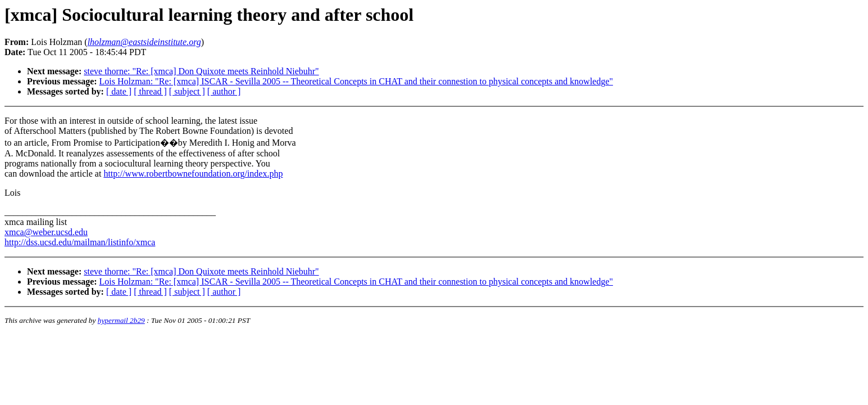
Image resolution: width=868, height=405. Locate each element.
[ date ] (119, 91)
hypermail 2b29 (121, 320)
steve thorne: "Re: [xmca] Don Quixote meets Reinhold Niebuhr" (201, 71)
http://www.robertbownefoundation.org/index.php (193, 174)
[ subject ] (187, 91)
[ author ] (224, 91)
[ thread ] (150, 91)
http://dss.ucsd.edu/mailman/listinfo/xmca (80, 242)
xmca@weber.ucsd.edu (46, 232)
